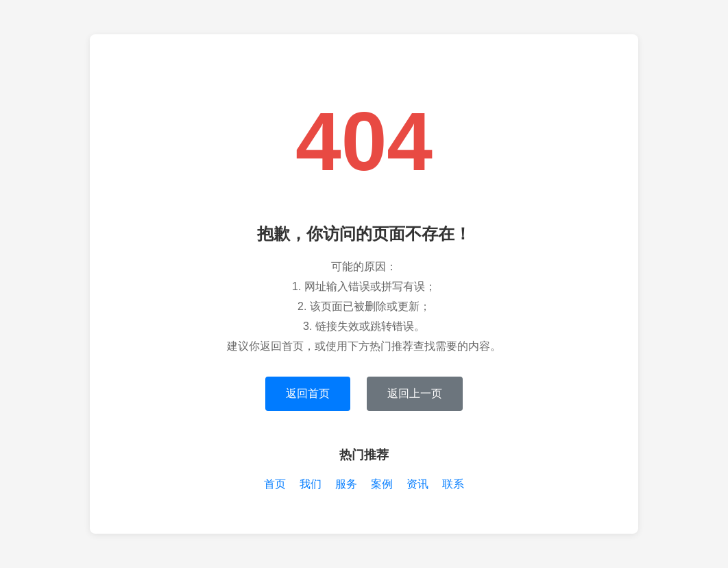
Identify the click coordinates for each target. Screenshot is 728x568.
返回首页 (308, 393)
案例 (382, 484)
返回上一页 (415, 393)
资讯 (417, 484)
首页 (275, 484)
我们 (311, 484)
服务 (346, 484)
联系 (453, 484)
